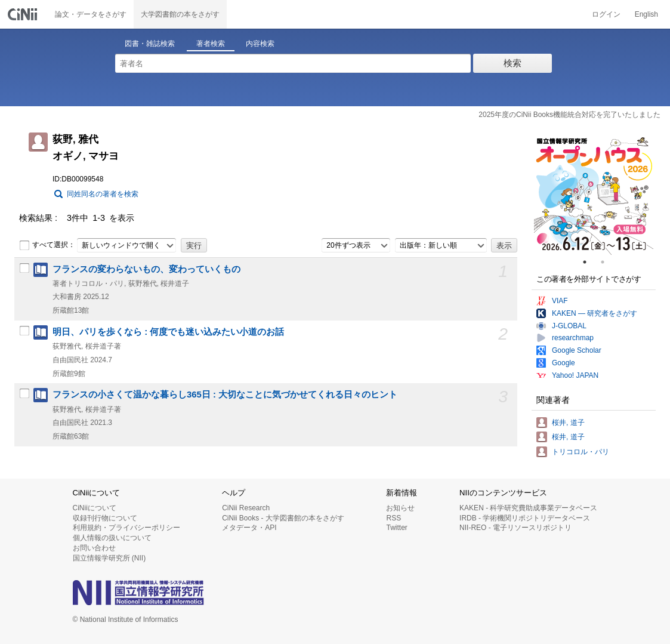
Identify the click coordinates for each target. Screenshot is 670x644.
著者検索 (211, 44)
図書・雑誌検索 (150, 44)
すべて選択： (47, 245)
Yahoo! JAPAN (575, 375)
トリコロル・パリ (581, 452)
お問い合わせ (94, 548)
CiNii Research (246, 508)
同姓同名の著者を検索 (103, 194)
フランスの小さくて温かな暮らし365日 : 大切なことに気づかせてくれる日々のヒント (225, 395)
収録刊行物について (105, 518)
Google (564, 363)
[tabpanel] (594, 195)
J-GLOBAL (569, 326)
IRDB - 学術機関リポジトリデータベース (525, 518)
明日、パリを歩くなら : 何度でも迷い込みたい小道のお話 (168, 332)
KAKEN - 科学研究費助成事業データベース (528, 508)
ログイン (606, 14)
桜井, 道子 (568, 423)
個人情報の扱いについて (112, 538)
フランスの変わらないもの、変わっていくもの (146, 269)
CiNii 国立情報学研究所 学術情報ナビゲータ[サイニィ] (24, 14)
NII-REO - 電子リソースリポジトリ (515, 528)
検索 (512, 63)
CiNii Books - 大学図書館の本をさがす (283, 518)
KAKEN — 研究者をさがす (595, 313)
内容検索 (260, 44)
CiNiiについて (95, 508)
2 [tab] (607, 262)
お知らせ (400, 508)
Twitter (396, 528)
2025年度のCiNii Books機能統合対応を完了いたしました (569, 115)
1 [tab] (589, 262)
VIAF (560, 301)
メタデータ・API (249, 528)
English (646, 14)
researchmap (573, 338)
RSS (393, 518)
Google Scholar (577, 350)
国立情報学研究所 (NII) (109, 558)
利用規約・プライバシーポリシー (126, 528)
